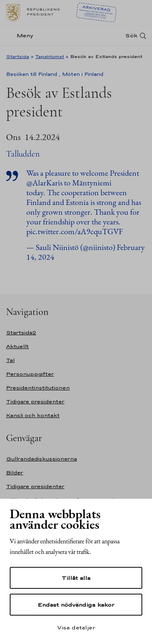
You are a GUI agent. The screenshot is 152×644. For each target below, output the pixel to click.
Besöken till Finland (32, 74)
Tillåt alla (76, 578)
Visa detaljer (76, 627)
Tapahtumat (50, 56)
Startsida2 (21, 333)
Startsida (18, 56)
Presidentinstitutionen (38, 388)
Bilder (15, 473)
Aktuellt (17, 346)
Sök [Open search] (131, 36)
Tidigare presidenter (35, 402)
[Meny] (22, 36)
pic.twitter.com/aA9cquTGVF (75, 231)
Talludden (23, 154)
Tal (10, 360)
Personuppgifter (30, 374)
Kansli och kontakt (33, 415)
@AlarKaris (44, 183)
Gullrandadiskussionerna (42, 459)
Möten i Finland (83, 74)
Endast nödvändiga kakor (76, 605)
